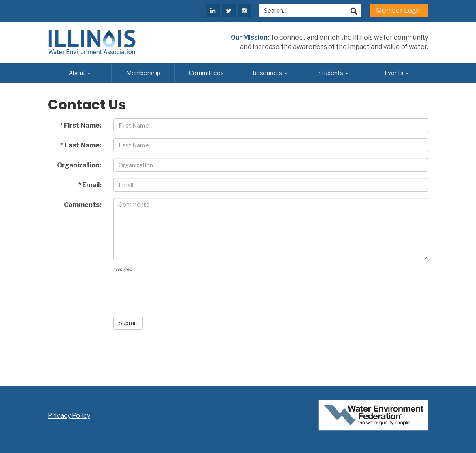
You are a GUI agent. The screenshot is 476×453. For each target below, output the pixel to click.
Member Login (399, 10)
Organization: (79, 165)
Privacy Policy (69, 416)
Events (397, 73)
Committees (206, 73)
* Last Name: (81, 145)
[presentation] (175, 294)
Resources (270, 73)
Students (333, 73)
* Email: (90, 185)
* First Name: (81, 125)
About (80, 73)
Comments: (83, 205)
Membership (143, 73)
